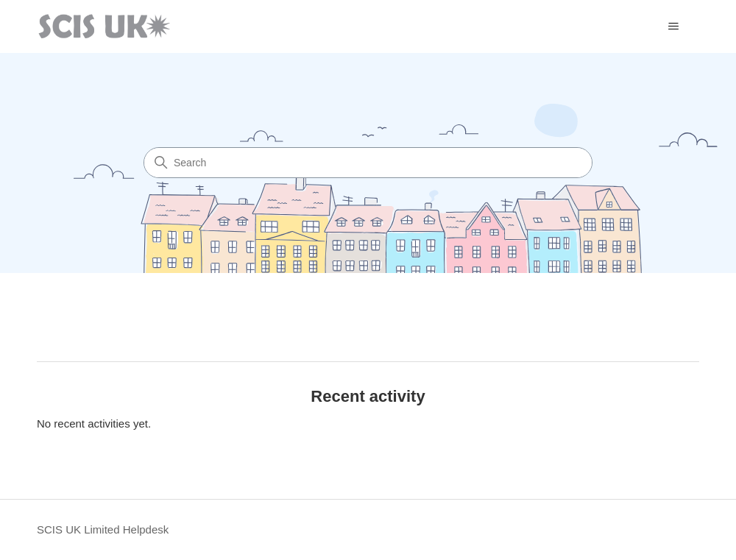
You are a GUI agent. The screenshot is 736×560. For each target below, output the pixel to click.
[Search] (368, 163)
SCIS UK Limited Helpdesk (103, 529)
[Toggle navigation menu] (673, 26)
